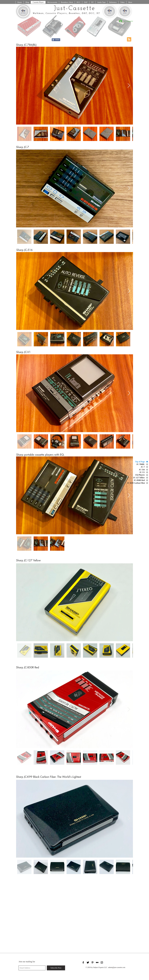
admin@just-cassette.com (117, 967)
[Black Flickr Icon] (97, 962)
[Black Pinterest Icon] (92, 962)
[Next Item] (129, 86)
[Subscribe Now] (56, 968)
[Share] (56, 40)
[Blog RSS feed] (129, 39)
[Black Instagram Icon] (102, 962)
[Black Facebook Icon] (83, 962)
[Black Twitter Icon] (88, 962)
